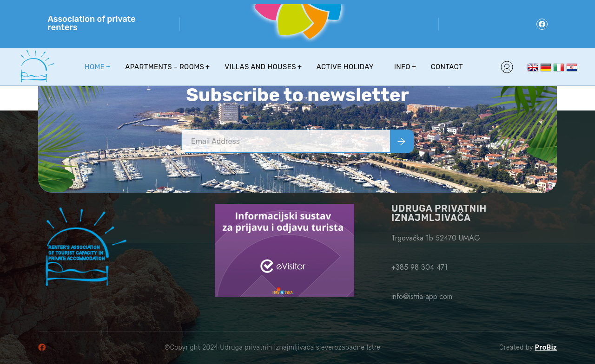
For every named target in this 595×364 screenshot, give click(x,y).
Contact (447, 67)
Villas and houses (260, 67)
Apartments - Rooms (165, 67)
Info (402, 67)
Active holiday (345, 67)
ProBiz (546, 348)
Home (95, 67)
